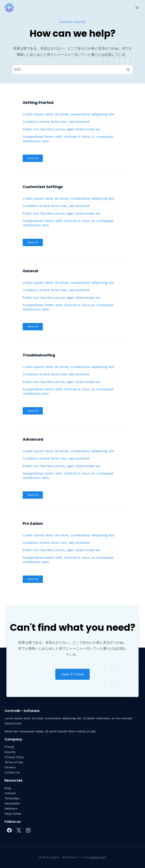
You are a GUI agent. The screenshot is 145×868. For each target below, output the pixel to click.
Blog (8, 788)
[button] (33, 158)
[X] (19, 830)
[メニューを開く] (137, 7)
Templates (12, 798)
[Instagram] (28, 830)
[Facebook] (9, 830)
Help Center (13, 814)
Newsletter (12, 803)
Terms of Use (14, 762)
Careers (10, 767)
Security (10, 752)
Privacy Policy (14, 757)
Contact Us (12, 772)
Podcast (10, 793)
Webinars (11, 809)
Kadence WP (98, 857)
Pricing (9, 747)
